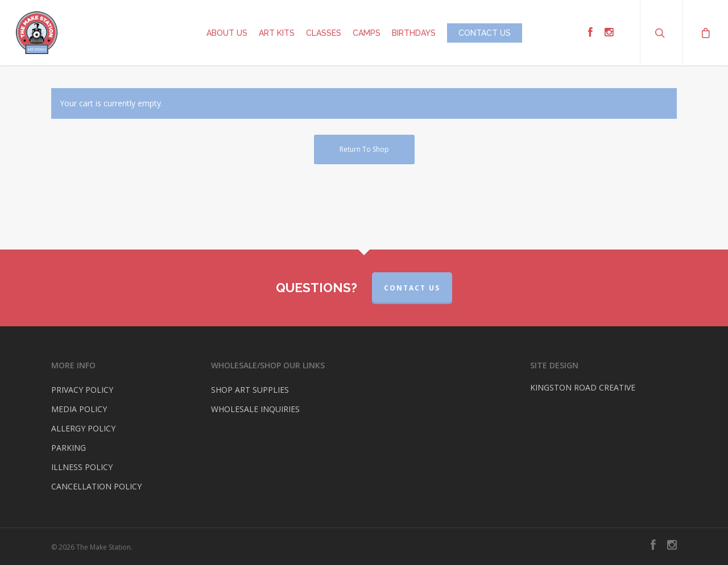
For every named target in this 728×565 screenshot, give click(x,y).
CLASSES (324, 33)
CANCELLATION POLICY (96, 486)
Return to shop (364, 149)
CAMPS (367, 33)
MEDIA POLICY (79, 409)
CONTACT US (485, 33)
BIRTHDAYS (414, 33)
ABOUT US (227, 33)
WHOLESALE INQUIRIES (255, 409)
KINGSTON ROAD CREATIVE (583, 387)
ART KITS (277, 33)
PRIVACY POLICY (82, 390)
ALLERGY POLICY (83, 428)
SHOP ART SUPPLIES (250, 390)
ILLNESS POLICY (82, 467)
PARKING (69, 448)
